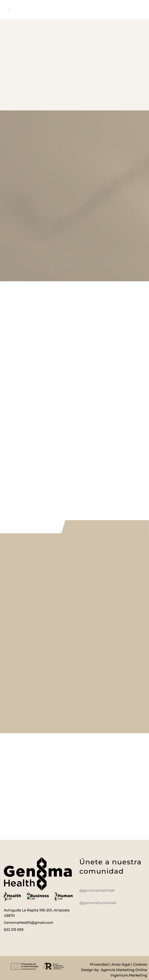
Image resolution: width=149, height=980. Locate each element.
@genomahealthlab (97, 891)
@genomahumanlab (98, 903)
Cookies (140, 965)
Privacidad (99, 965)
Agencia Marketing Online (123, 970)
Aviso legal (121, 965)
